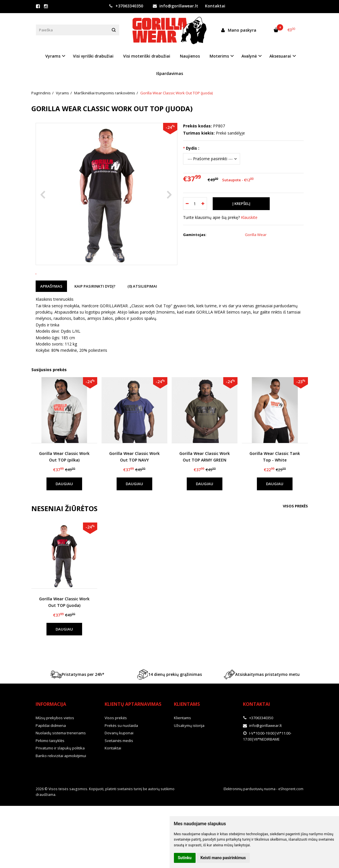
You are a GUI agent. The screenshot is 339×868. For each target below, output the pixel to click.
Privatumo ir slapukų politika (60, 775)
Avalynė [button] (249, 56)
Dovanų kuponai (119, 760)
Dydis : (193, 148)
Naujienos (190, 56)
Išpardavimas (170, 73)
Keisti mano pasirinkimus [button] (223, 858)
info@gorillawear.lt (175, 6)
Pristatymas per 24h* (77, 701)
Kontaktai (215, 6)
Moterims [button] (219, 56)
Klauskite (249, 217)
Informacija (51, 731)
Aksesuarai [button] (280, 56)
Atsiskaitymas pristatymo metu (262, 701)
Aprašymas (51, 313)
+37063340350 (126, 6)
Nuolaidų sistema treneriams (61, 760)
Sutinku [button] (185, 858)
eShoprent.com (291, 816)
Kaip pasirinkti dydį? (95, 313)
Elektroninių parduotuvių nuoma (249, 816)
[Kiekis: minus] (187, 204)
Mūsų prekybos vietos (55, 745)
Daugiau (64, 510)
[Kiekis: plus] (203, 204)
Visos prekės (295, 532)
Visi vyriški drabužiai (93, 56)
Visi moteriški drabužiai (147, 56)
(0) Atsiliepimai (142, 313)
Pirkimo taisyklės (50, 767)
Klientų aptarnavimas (133, 731)
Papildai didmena (51, 752)
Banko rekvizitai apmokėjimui (61, 782)
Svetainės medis (119, 767)
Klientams (187, 731)
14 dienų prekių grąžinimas (169, 701)
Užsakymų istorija (189, 752)
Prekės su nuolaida (121, 752)
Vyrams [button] (53, 56)
